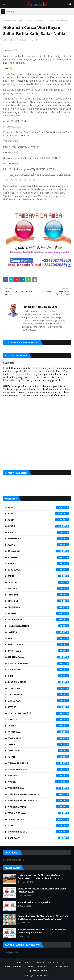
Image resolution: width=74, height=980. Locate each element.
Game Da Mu (39, 963)
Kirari (38, 676)
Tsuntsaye (38, 751)
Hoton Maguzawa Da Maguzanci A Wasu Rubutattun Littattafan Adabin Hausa (40, 877)
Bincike (38, 563)
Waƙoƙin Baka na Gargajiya (38, 794)
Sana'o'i (38, 719)
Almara (38, 532)
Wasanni (38, 776)
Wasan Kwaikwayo (38, 769)
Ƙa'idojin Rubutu (38, 832)
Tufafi (38, 757)
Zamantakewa (38, 819)
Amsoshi (45, 975)
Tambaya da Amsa (61, 966)
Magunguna (38, 694)
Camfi (38, 576)
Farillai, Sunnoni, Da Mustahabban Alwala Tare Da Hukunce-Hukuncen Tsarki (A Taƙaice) (43, 917)
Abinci (38, 507)
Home (6, 21)
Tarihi (38, 726)
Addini (38, 520)
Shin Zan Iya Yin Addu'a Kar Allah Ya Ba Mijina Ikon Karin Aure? (42, 890)
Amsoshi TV (38, 539)
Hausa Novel (38, 620)
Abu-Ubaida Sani (13, 40)
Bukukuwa (38, 570)
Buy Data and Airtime (37, 970)
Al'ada (13, 21)
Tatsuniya (38, 732)
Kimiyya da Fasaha (38, 663)
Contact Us (53, 963)
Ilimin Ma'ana (38, 645)
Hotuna (38, 632)
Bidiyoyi (38, 557)
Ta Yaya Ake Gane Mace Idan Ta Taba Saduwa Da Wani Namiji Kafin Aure (44, 931)
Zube (38, 825)
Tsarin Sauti (38, 738)
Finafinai (38, 595)
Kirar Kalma (38, 670)
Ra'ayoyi (38, 707)
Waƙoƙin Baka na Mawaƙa (38, 801)
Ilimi (38, 638)
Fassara (38, 588)
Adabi (38, 514)
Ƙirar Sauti (38, 838)
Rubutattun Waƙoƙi (38, 713)
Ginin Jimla (38, 607)
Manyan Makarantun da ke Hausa (20, 966)
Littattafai (38, 688)
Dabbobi (38, 582)
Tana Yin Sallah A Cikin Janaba (34, 902)
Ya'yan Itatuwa (38, 813)
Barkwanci (38, 551)
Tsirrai (38, 744)
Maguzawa (38, 701)
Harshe (38, 613)
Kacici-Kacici (38, 651)
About (27, 963)
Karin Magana (38, 657)
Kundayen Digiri (38, 682)
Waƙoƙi (38, 782)
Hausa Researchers (38, 626)
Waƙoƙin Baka (38, 788)
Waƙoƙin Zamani (38, 807)
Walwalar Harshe (38, 763)
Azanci (38, 545)
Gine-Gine (38, 601)
